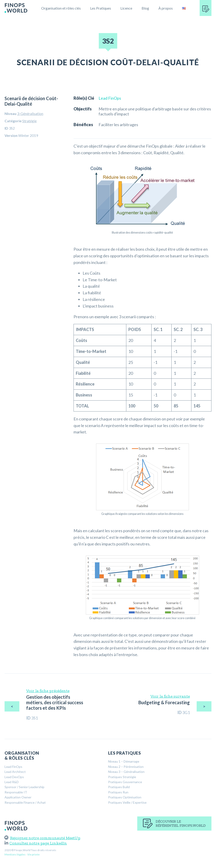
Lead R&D (12, 782)
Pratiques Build (119, 787)
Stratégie (29, 121)
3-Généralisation (30, 113)
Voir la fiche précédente (48, 691)
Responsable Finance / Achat (25, 802)
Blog (145, 8)
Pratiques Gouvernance (125, 782)
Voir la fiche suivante (170, 696)
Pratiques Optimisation (125, 797)
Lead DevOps (14, 777)
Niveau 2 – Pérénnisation (126, 767)
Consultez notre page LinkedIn (36, 843)
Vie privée (33, 854)
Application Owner (18, 797)
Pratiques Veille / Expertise (127, 802)
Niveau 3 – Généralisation (126, 772)
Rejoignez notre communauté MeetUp (42, 838)
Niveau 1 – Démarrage (124, 761)
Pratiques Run (118, 792)
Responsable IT (16, 792)
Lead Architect (15, 772)
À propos (166, 8)
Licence (126, 8)
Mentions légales (15, 854)
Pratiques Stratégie (122, 777)
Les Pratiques (101, 8)
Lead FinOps (110, 98)
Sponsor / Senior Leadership (24, 787)
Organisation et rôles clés (61, 8)
